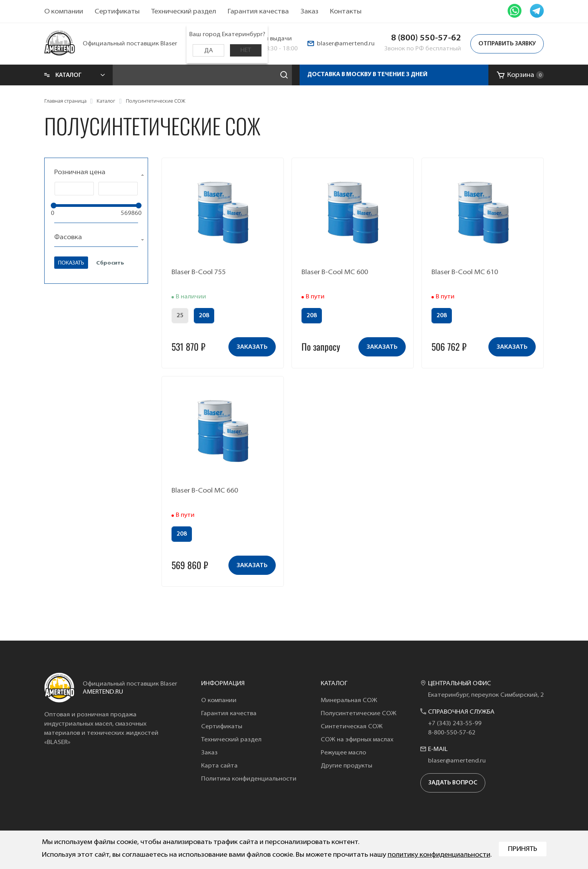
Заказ (309, 12)
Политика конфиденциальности (249, 779)
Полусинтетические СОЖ (359, 714)
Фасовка (68, 237)
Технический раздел (184, 12)
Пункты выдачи (269, 39)
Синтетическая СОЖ (352, 727)
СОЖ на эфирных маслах (357, 740)
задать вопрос (453, 783)
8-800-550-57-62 (452, 733)
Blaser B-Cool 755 (199, 272)
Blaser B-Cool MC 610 (465, 272)
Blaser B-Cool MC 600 (335, 272)
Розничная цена (80, 172)
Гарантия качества (258, 12)
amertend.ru (103, 692)
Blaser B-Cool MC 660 (205, 491)
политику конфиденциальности (439, 855)
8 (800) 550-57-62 (426, 38)
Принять (523, 849)
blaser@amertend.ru (346, 44)
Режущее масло (343, 753)
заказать (252, 347)
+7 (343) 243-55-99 (455, 724)
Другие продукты (346, 766)
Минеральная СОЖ (349, 701)
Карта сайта (219, 766)
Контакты (346, 12)
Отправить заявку (507, 44)
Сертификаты (117, 12)
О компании (64, 12)
